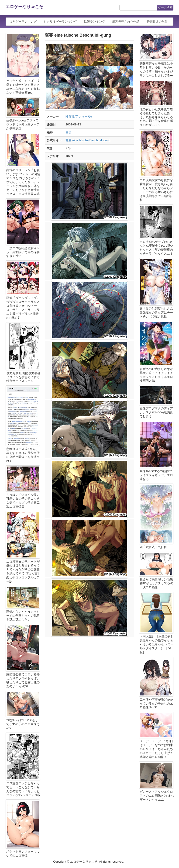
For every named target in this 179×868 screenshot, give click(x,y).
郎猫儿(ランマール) (79, 116)
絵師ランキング (95, 22)
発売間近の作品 (157, 22)
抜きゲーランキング (23, 22)
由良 (69, 132)
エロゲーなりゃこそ (24, 7)
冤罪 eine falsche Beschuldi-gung (88, 140)
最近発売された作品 (126, 22)
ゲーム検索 (165, 7)
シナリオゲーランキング (60, 22)
